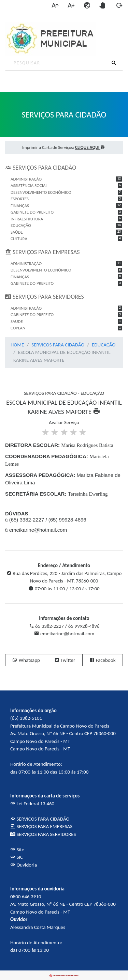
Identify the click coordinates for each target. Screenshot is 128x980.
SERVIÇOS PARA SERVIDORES (43, 834)
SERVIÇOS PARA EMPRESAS (41, 826)
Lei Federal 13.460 (32, 804)
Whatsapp (26, 660)
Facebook (102, 660)
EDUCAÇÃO (104, 345)
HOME (17, 345)
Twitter (65, 660)
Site (17, 850)
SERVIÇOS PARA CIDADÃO (58, 345)
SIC (17, 857)
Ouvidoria (24, 865)
